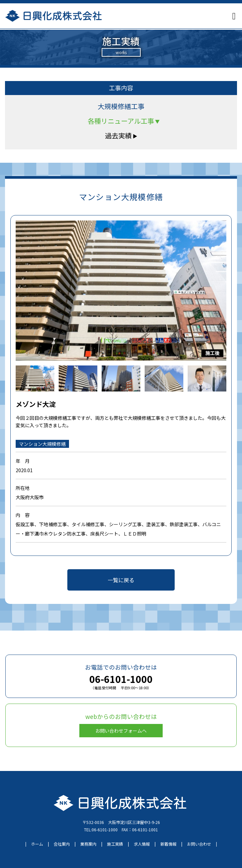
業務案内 (88, 844)
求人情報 (142, 844)
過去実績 (121, 136)
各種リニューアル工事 (124, 121)
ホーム (37, 844)
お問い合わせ (199, 844)
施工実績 (115, 844)
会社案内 (62, 844)
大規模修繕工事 (121, 106)
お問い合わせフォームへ (121, 731)
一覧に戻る (121, 580)
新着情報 (168, 844)
